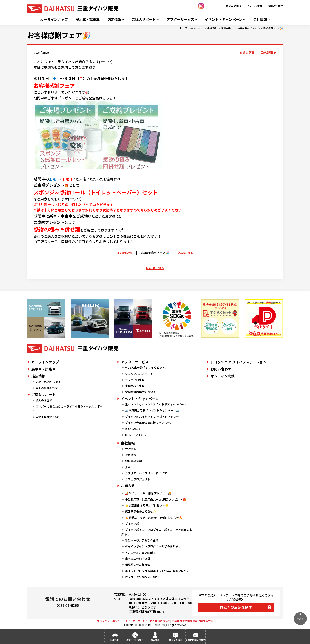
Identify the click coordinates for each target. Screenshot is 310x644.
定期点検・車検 (135, 386)
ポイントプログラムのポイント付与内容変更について (159, 571)
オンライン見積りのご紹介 (142, 577)
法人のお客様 (44, 400)
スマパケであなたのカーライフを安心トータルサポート (67, 409)
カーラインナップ (54, 19)
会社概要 (131, 449)
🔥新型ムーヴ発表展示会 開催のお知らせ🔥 (154, 518)
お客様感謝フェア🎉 (272, 28)
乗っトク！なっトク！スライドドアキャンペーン (156, 404)
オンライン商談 (223, 376)
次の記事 (267, 52)
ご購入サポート (144, 19)
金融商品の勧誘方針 (138, 558)
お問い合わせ (275, 6)
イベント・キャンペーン (224, 19)
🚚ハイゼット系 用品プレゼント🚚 (148, 493)
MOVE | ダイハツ (136, 435)
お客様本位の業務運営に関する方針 (192, 621)
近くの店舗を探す (47, 388)
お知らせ (128, 486)
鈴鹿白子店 (227, 28)
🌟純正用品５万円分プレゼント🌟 (147, 505)
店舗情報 (114, 19)
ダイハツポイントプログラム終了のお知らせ (153, 546)
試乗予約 (115, 640)
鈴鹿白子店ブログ (247, 28)
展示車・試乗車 (88, 19)
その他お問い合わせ (195, 640)
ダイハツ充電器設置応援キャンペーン (149, 423)
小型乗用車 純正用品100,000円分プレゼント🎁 (156, 499)
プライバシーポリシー (110, 621)
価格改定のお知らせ (138, 565)
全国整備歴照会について (140, 392)
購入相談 (155, 640)
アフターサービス (180, 19)
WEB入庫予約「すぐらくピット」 (146, 367)
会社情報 (260, 19)
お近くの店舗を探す (236, 607)
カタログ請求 (233, 6)
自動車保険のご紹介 (48, 417)
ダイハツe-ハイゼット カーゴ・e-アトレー (152, 417)
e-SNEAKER (133, 429)
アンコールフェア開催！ (140, 552)
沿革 (128, 467)
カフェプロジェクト (138, 479)
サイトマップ (133, 621)
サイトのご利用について (156, 621)
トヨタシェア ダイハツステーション (239, 362)
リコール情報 (254, 6)
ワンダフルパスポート (139, 374)
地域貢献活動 (133, 461)
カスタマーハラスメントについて (146, 473)
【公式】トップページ (191, 28)
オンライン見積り (135, 640)
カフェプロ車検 (135, 380)
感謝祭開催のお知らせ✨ (141, 511)
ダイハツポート (135, 524)
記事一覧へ (157, 268)
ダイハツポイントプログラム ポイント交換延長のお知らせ (157, 532)
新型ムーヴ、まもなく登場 (142, 540)
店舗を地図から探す (48, 382)
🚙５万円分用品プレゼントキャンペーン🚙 (152, 410)
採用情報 (131, 455)
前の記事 (248, 52)
